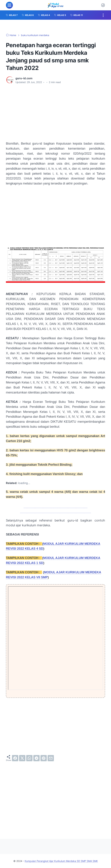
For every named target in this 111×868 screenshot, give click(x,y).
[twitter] (22, 758)
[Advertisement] (55, 113)
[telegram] (36, 758)
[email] (51, 758)
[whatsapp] (29, 758)
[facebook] (15, 758)
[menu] (9, 5)
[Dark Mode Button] (103, 5)
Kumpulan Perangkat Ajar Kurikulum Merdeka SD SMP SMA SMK (61, 861)
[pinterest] (44, 758)
